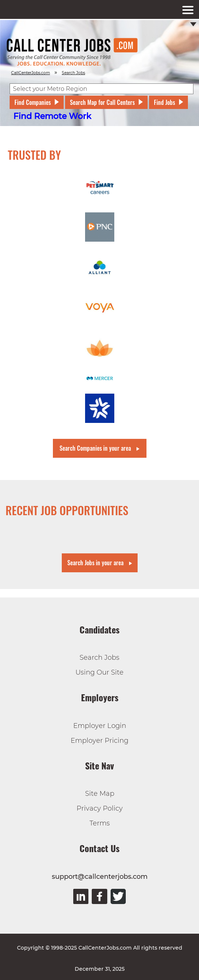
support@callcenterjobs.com (100, 877)
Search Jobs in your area (95, 563)
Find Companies (33, 102)
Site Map (100, 794)
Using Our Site (99, 672)
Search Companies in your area (95, 448)
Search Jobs (99, 658)
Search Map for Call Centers (102, 102)
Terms (100, 823)
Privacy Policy (100, 808)
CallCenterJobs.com (31, 73)
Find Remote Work (52, 116)
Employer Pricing (99, 741)
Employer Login (100, 726)
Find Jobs (164, 102)
